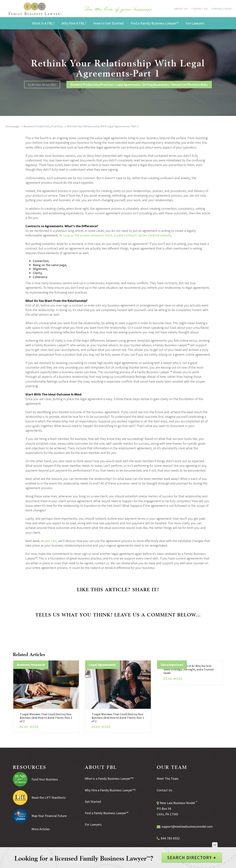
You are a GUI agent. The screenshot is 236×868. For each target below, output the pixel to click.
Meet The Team (168, 779)
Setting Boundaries (156, 85)
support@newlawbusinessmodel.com (187, 826)
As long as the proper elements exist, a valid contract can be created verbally (115, 235)
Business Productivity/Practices (92, 85)
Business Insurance (31, 665)
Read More (29, 727)
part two (51, 541)
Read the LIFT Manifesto (49, 798)
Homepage (13, 126)
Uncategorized (172, 665)
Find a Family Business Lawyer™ (107, 813)
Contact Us (199, 9)
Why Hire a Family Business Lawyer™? (110, 790)
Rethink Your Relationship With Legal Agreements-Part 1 (103, 126)
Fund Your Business (45, 779)
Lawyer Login (221, 9)
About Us (180, 9)
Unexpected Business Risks (189, 85)
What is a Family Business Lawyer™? (109, 779)
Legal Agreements (128, 85)
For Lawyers (93, 824)
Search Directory (192, 857)
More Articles (41, 829)
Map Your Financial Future (49, 816)
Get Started (93, 801)
